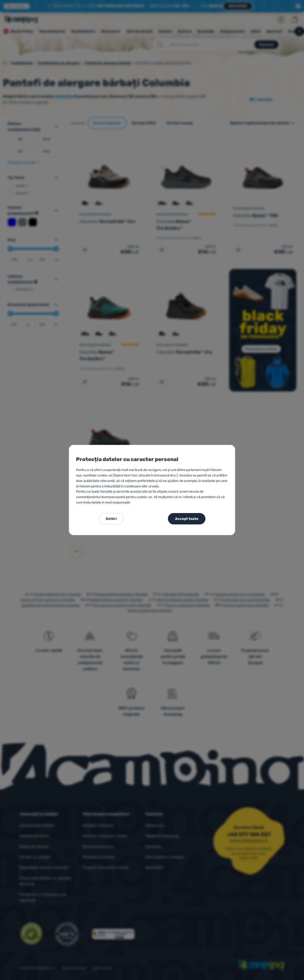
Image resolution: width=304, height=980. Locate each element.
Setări (111, 519)
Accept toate (187, 519)
